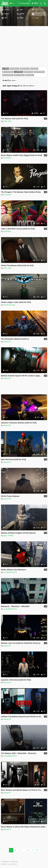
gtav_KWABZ (8, 536)
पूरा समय (10, 81)
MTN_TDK (7, 121)
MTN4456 (7, 158)
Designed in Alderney (10, 862)
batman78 (7, 342)
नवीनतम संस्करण (19, 86)
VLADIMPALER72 (10, 572)
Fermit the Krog (9, 305)
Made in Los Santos (9, 864)
